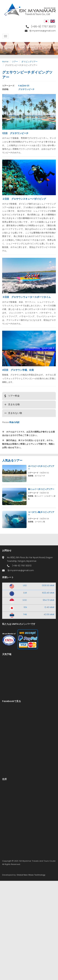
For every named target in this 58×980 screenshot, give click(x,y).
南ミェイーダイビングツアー (41, 489)
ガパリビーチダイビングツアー (41, 468)
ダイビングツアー (29, 62)
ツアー (15, 62)
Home (5, 62)
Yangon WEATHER (29, 670)
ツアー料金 (14, 396)
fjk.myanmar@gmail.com (43, 31)
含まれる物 (14, 404)
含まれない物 (15, 413)
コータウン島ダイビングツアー (41, 514)
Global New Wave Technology (31, 875)
